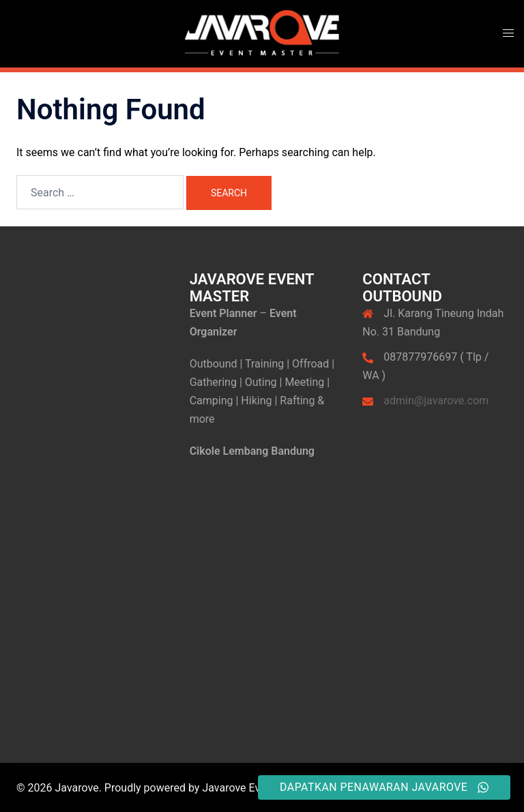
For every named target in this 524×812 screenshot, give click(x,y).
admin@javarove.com (436, 401)
